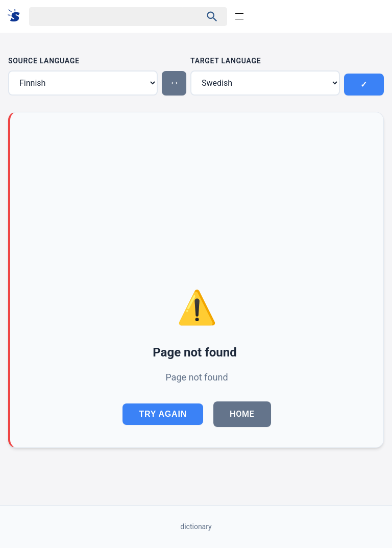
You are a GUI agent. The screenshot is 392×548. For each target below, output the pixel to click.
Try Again (163, 414)
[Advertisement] (197, 205)
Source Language (44, 61)
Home (242, 414)
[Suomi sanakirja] (17, 16)
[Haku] (106, 17)
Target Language (226, 61)
